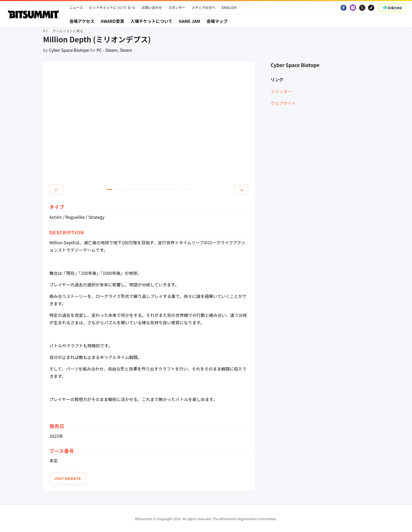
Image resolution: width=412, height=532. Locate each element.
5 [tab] (141, 189)
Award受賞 (112, 21)
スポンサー (177, 7)
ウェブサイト (283, 103)
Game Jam (189, 21)
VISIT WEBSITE (68, 478)
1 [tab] (110, 189)
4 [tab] (133, 189)
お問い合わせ (152, 7)
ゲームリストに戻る (68, 31)
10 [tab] (181, 189)
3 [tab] (125, 189)
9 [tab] (173, 189)
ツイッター (281, 91)
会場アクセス (82, 21)
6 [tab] (149, 189)
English (229, 7)
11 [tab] (188, 189)
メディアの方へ (203, 7)
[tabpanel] (149, 124)
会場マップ (217, 21)
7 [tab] (157, 189)
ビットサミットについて (108, 7)
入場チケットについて (152, 21)
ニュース (76, 7)
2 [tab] (117, 189)
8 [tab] (165, 189)
